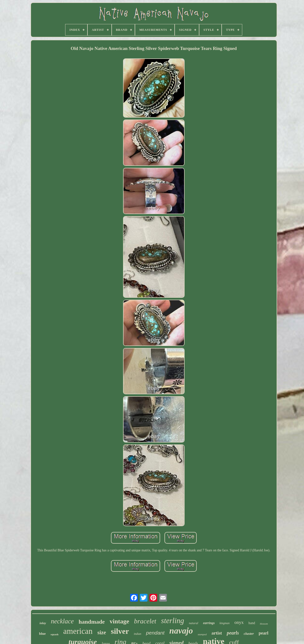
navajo (181, 631)
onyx (239, 622)
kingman (224, 623)
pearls (233, 633)
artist (217, 633)
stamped (202, 634)
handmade (92, 622)
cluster (249, 634)
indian (137, 634)
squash (55, 634)
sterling (173, 621)
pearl (264, 633)
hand (252, 623)
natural (194, 623)
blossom (264, 624)
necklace (62, 621)
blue (42, 634)
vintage (119, 621)
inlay (43, 623)
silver (120, 631)
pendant (155, 633)
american (78, 631)
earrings (209, 623)
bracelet (145, 621)
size (102, 632)
